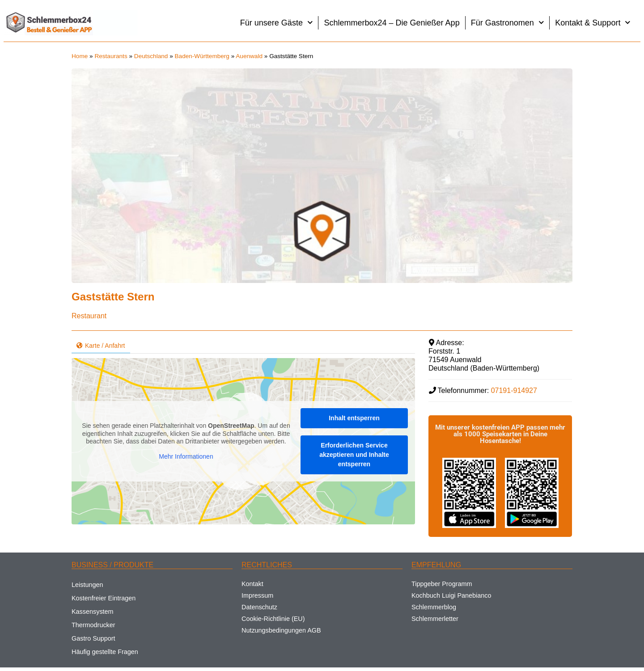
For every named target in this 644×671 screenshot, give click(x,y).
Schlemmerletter (435, 619)
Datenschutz (259, 607)
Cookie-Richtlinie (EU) (273, 619)
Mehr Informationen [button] (186, 456)
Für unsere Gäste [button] (277, 23)
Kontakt (252, 584)
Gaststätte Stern (113, 297)
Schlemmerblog (434, 607)
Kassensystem (93, 612)
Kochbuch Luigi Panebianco (451, 595)
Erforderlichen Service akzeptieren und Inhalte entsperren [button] (354, 455)
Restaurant (89, 316)
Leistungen (87, 585)
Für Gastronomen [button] (508, 23)
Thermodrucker (93, 625)
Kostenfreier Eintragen (104, 598)
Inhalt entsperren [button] (354, 418)
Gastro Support (93, 638)
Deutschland (151, 56)
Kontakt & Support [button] (593, 23)
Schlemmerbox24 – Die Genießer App (392, 23)
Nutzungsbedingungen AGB (281, 630)
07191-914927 (514, 390)
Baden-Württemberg (202, 56)
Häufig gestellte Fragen (105, 652)
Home (80, 56)
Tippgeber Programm (442, 584)
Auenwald (249, 56)
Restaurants (111, 56)
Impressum (257, 595)
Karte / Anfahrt (101, 346)
